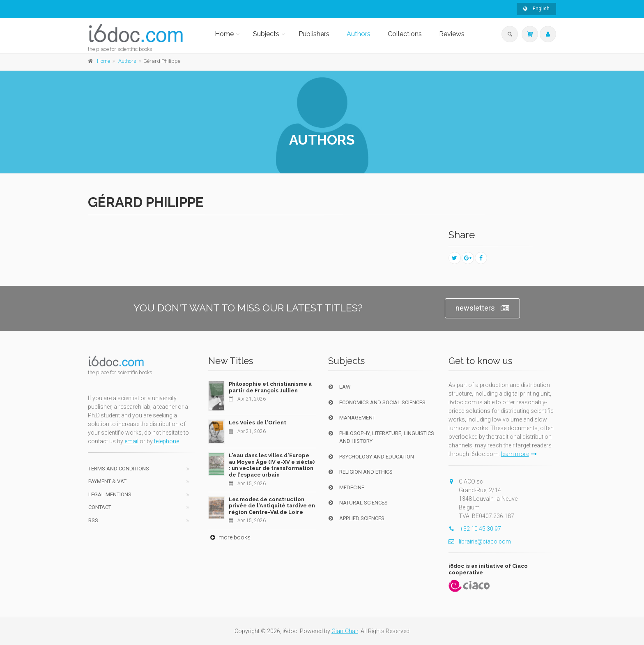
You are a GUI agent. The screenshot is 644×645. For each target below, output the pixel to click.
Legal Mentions (110, 494)
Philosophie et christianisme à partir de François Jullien (270, 387)
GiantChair (345, 631)
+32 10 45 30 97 (475, 529)
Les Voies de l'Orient (258, 423)
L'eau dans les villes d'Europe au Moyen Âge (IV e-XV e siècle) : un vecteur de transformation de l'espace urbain (272, 465)
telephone (167, 441)
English (536, 9)
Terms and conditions (119, 469)
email (131, 441)
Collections (405, 34)
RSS (93, 520)
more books (229, 537)
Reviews (452, 34)
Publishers (314, 34)
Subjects (266, 34)
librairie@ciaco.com (480, 541)
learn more (519, 454)
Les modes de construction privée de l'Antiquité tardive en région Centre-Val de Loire (272, 506)
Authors (359, 34)
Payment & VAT (107, 481)
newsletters (482, 308)
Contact (100, 507)
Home (224, 34)
